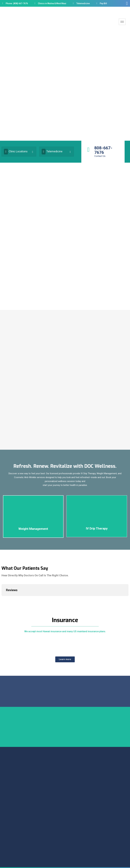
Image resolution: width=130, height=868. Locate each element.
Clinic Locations (16, 153)
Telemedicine (52, 153)
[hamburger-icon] (122, 22)
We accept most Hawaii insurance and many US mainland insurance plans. (65, 633)
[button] (65, 661)
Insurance (65, 622)
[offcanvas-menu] (127, 3)
